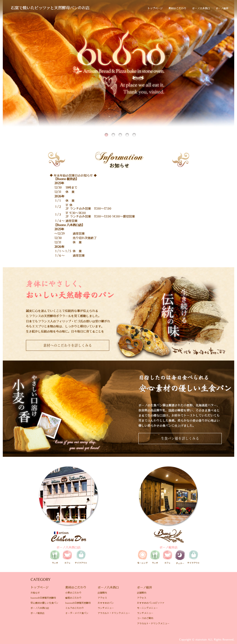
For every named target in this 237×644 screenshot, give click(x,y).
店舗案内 (102, 593)
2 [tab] (114, 132)
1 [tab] (107, 132)
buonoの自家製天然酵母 (43, 598)
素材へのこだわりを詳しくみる (68, 345)
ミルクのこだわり (75, 608)
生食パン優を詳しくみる (180, 438)
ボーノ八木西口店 (40, 608)
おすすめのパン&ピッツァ (151, 603)
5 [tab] (135, 132)
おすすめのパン (106, 603)
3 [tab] (121, 132)
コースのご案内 (145, 618)
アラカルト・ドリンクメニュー (114, 613)
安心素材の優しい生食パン (44, 603)
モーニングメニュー (147, 608)
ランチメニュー (106, 608)
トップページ (155, 8)
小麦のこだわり (73, 593)
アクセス (102, 598)
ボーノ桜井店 (37, 613)
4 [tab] (128, 132)
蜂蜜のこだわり (73, 598)
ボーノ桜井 (222, 8)
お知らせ (35, 593)
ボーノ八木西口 (201, 8)
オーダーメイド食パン (77, 613)
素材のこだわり (177, 8)
